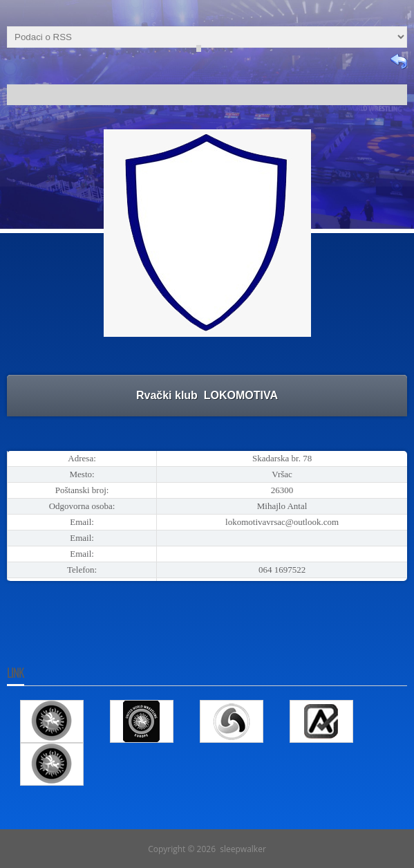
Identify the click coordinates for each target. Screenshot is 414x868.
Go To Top (207, 824)
